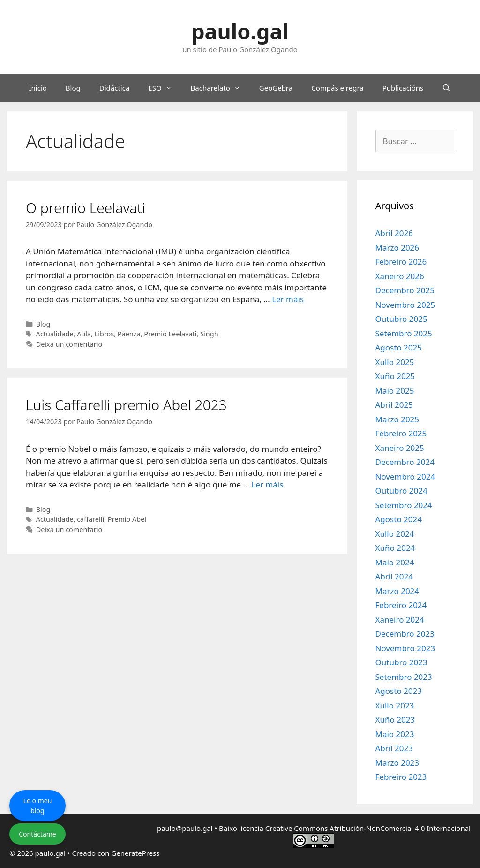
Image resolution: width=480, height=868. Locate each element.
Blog (73, 88)
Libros (105, 334)
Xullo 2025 (395, 362)
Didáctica (115, 88)
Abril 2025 (394, 405)
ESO (165, 88)
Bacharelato (220, 88)
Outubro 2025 (401, 319)
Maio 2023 (395, 734)
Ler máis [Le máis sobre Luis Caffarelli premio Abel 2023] (267, 484)
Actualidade (55, 334)
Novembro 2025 (405, 305)
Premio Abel (127, 519)
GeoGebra (276, 88)
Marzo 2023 (397, 763)
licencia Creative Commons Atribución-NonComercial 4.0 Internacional (355, 828)
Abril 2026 (394, 233)
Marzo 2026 (397, 247)
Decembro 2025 (405, 290)
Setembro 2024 (404, 505)
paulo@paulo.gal (185, 828)
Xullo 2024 (395, 534)
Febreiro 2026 (401, 262)
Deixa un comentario (69, 344)
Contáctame (37, 834)
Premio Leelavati (170, 334)
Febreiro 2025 (401, 433)
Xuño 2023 (395, 720)
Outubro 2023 (401, 662)
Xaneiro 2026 (400, 276)
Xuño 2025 (395, 376)
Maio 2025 (395, 391)
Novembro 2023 (405, 648)
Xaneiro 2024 (400, 620)
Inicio (37, 88)
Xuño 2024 (395, 548)
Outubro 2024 (401, 491)
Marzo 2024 (397, 591)
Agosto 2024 (399, 519)
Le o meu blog (38, 806)
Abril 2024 (394, 576)
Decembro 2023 (405, 634)
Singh (209, 334)
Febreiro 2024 (401, 605)
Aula (84, 334)
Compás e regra (337, 88)
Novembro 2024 (405, 476)
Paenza (129, 334)
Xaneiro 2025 (400, 448)
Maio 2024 (395, 562)
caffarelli (90, 519)
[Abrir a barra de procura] (446, 88)
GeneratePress (135, 853)
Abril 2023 (394, 748)
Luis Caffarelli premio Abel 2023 (126, 405)
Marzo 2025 (397, 419)
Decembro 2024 (405, 462)
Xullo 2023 (395, 705)
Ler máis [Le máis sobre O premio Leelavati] (288, 299)
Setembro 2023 (404, 677)
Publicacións (403, 88)
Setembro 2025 (404, 333)
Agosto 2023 (399, 691)
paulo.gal (240, 31)
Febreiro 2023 (401, 777)
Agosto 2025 (399, 347)
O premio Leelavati (86, 208)
